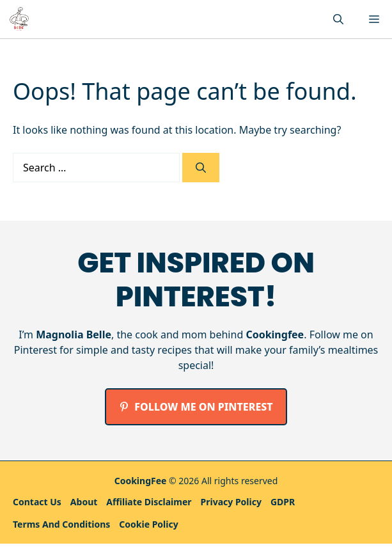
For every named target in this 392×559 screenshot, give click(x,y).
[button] (338, 19)
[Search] (201, 168)
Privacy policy (231, 502)
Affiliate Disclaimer (149, 502)
